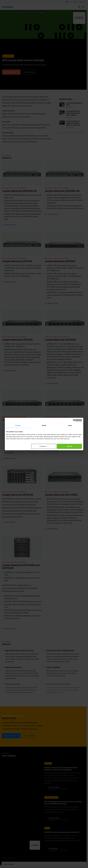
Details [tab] (44, 425)
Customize (44, 446)
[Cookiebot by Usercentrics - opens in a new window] (74, 420)
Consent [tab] (18, 425)
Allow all (69, 446)
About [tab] (70, 425)
